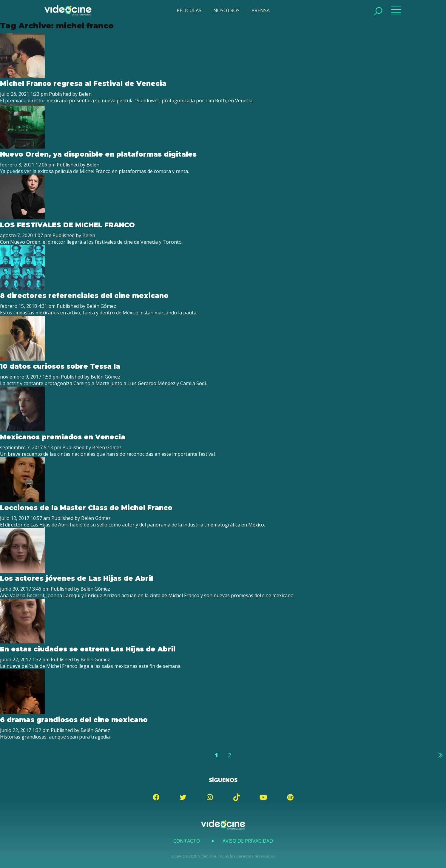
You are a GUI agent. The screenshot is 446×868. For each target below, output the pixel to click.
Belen (85, 94)
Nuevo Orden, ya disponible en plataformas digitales (98, 154)
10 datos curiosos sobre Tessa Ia (60, 366)
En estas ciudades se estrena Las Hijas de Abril (88, 649)
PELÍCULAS (189, 10)
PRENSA (261, 10)
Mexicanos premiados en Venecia (63, 437)
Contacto (187, 841)
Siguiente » (440, 755)
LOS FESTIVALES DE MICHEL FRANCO (67, 225)
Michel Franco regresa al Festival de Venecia (83, 84)
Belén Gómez (101, 306)
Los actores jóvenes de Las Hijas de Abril (77, 578)
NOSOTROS (226, 10)
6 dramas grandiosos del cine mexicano (74, 720)
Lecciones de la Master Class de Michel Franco (86, 508)
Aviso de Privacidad (248, 841)
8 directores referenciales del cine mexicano (84, 296)
